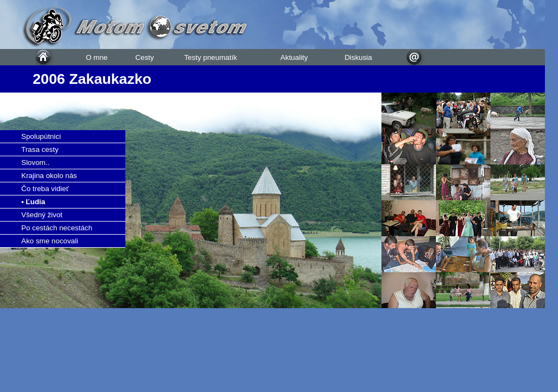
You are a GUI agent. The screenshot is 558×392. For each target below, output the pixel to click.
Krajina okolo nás (49, 176)
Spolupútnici (41, 136)
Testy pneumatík (211, 57)
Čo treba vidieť (45, 189)
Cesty (144, 57)
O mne (96, 57)
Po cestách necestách (57, 228)
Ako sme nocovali (50, 241)
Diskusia (358, 57)
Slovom (33, 163)
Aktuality (294, 57)
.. (47, 163)
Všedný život (42, 215)
